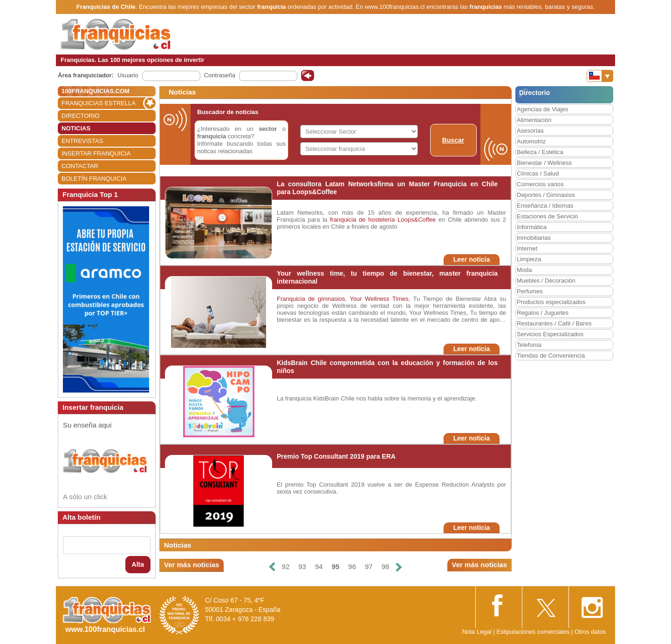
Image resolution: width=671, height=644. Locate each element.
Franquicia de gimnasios (311, 299)
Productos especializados (551, 302)
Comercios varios (540, 184)
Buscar (453, 140)
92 (286, 566)
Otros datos (590, 632)
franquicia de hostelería (362, 220)
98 (386, 566)
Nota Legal (477, 632)
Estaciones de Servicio (548, 216)
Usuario (128, 75)
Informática (532, 227)
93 (302, 566)
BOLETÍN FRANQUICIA (94, 179)
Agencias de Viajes (542, 109)
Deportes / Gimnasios (546, 195)
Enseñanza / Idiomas (545, 206)
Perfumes (530, 291)
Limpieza (529, 259)
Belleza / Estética (540, 152)
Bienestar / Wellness (544, 163)
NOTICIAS (76, 128)
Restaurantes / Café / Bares (554, 323)
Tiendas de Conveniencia (551, 356)
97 (369, 566)
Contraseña (220, 75)
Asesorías (530, 131)
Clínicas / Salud (538, 173)
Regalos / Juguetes (543, 313)
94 (319, 566)
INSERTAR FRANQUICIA (96, 153)
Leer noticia (472, 259)
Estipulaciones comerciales (534, 632)
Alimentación (534, 120)
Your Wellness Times (379, 299)
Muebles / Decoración (546, 281)
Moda (524, 270)
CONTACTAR (80, 166)
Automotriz (531, 141)
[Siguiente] (399, 567)
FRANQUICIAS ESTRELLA (99, 103)
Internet (527, 248)
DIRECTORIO (80, 116)
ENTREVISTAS (82, 141)
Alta (138, 564)
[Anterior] (272, 567)
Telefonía (529, 345)
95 (336, 566)
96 (352, 566)
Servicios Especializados (550, 334)
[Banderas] (600, 76)
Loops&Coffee (417, 220)
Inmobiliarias (534, 238)
